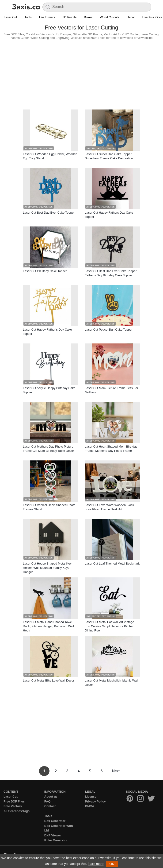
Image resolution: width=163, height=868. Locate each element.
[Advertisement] (81, 73)
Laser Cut (10, 17)
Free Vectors (13, 806)
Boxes (88, 17)
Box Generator (55, 821)
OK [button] (112, 864)
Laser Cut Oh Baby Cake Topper (45, 271)
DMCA (90, 806)
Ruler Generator (56, 840)
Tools (28, 17)
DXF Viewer (53, 835)
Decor (131, 17)
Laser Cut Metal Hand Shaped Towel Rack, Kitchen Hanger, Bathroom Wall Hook (49, 626)
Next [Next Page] (116, 771)
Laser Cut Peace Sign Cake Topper (109, 330)
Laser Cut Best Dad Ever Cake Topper (49, 213)
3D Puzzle (70, 17)
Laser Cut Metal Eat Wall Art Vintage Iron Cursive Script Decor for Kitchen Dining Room (110, 626)
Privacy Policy (95, 801)
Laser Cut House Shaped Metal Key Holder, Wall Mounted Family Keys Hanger (47, 568)
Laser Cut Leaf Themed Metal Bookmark (112, 563)
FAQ (47, 801)
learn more (96, 864)
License (91, 797)
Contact (50, 806)
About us (51, 797)
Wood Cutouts (110, 17)
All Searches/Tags (17, 811)
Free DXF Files (14, 801)
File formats (47, 17)
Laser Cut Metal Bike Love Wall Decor (49, 680)
